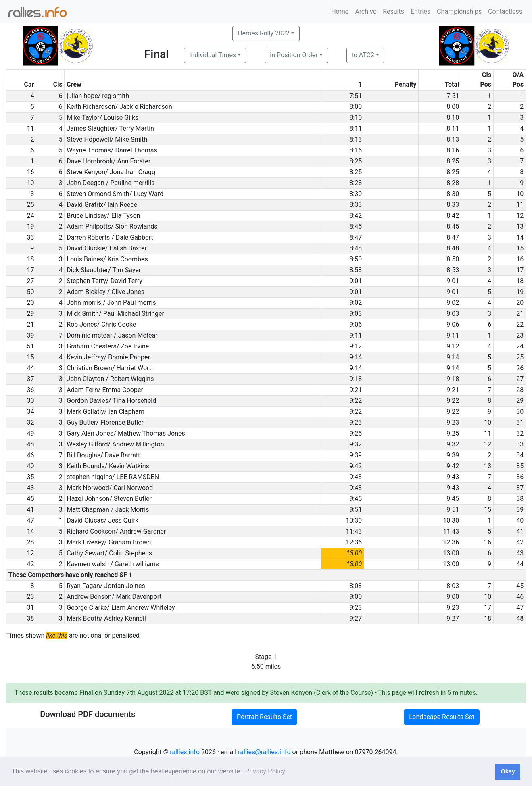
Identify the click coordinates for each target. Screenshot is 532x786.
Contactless (505, 11)
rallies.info (185, 752)
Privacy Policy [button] (265, 771)
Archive (366, 11)
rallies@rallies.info (264, 752)
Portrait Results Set (264, 717)
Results (393, 11)
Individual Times (213, 55)
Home (340, 11)
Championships (459, 11)
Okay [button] (508, 771)
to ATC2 (363, 55)
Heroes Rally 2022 (264, 33)
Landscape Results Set (442, 717)
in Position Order (294, 55)
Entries (420, 11)
